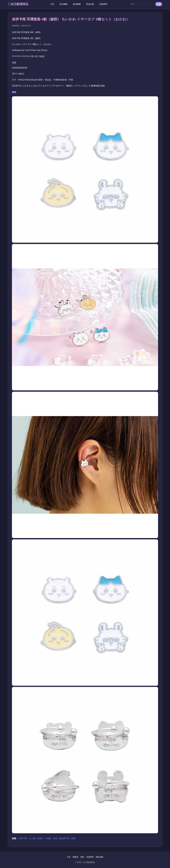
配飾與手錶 (65, 838)
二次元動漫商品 (18, 4)
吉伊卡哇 (23, 838)
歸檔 (82, 857)
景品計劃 (90, 4)
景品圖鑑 (63, 4)
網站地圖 (99, 857)
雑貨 (56, 838)
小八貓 (33, 838)
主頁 (52, 4)
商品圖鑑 (77, 4)
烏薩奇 (41, 838)
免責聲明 (103, 4)
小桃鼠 (49, 838)
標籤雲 (75, 857)
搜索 (159, 4)
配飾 (73, 838)
